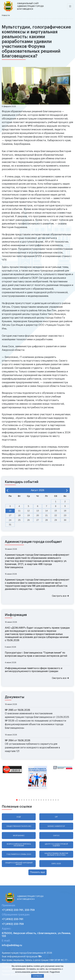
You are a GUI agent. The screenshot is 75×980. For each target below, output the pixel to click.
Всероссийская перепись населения (19, 845)
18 (19, 515)
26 (28, 520)
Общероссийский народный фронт (19, 864)
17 (10, 515)
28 (46, 520)
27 (38, 520)
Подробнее (55, 972)
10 (10, 511)
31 (10, 525)
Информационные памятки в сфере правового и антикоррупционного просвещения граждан (34, 670)
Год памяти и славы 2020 (19, 854)
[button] (17, 800)
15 (56, 511)
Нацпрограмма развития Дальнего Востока (56, 854)
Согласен (37, 976)
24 (10, 520)
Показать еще (37, 872)
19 (28, 515)
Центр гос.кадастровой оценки (56, 845)
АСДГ (19, 817)
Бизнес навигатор (56, 826)
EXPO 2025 (56, 864)
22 (56, 515)
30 (65, 520)
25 (19, 520)
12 (28, 511)
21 (46, 515)
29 (56, 520)
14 (46, 511)
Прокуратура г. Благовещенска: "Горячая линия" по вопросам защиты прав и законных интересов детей (36, 654)
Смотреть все (60, 596)
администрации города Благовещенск (31, 6)
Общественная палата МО (19, 826)
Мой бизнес (19, 836)
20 (38, 515)
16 (65, 511)
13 (38, 511)
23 (65, 515)
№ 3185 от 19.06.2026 (17, 710)
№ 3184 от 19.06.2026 (18, 741)
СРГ (56, 817)
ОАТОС (56, 836)
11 (19, 511)
